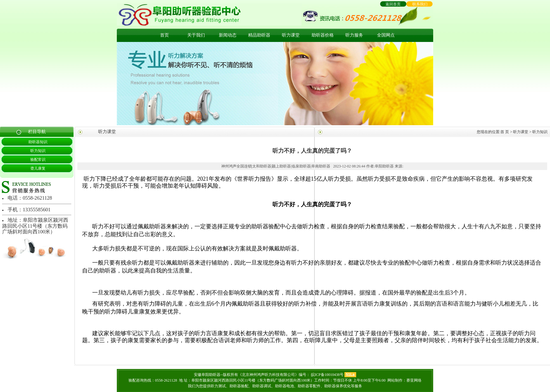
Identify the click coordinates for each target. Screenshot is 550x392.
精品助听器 (259, 35)
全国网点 (386, 35)
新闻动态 (228, 35)
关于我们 (196, 35)
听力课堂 (291, 35)
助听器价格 (323, 35)
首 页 (505, 132)
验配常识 (38, 160)
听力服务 (354, 35)
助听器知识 (38, 142)
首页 (164, 35)
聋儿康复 (38, 168)
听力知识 (38, 151)
